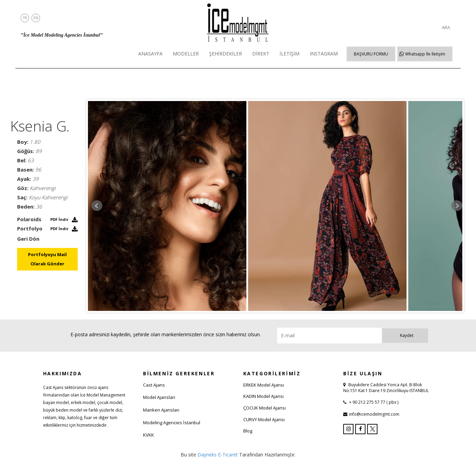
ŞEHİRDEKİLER (226, 54)
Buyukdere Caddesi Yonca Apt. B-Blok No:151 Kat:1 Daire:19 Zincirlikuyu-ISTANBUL (386, 388)
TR (25, 18)
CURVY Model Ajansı (264, 419)
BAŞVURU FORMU (371, 54)
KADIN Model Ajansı (263, 396)
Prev (97, 206)
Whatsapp (425, 54)
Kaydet (407, 335)
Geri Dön (28, 239)
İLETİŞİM (290, 54)
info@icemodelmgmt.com (374, 414)
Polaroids (29, 219)
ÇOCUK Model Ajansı (265, 408)
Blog (248, 431)
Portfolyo (30, 228)
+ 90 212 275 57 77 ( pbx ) (373, 402)
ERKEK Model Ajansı (264, 385)
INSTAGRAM (324, 54)
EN (36, 18)
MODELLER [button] (186, 54)
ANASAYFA (150, 54)
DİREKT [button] (261, 54)
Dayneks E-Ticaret (218, 455)
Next (457, 206)
